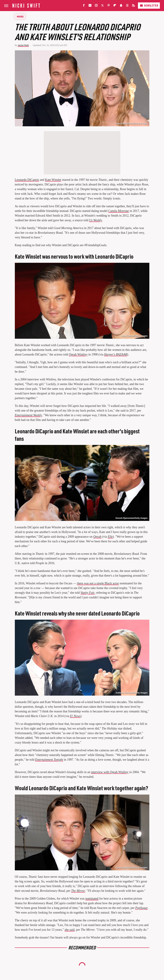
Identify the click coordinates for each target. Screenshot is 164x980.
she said (70, 930)
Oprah (97, 537)
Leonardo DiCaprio (27, 180)
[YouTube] (90, 6)
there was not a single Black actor (98, 583)
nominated (92, 899)
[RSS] (133, 6)
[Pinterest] (109, 6)
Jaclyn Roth (23, 45)
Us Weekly (96, 220)
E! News (75, 716)
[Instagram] (96, 6)
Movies (20, 16)
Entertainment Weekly (28, 415)
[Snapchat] (121, 6)
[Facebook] (84, 6)
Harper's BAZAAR (116, 354)
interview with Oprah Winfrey (110, 772)
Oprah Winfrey (78, 354)
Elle (110, 537)
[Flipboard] (115, 6)
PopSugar (142, 908)
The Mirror (78, 891)
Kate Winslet (53, 180)
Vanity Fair (88, 593)
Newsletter (149, 5)
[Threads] (127, 6)
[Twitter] (102, 6)
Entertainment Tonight (49, 760)
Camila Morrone (119, 211)
